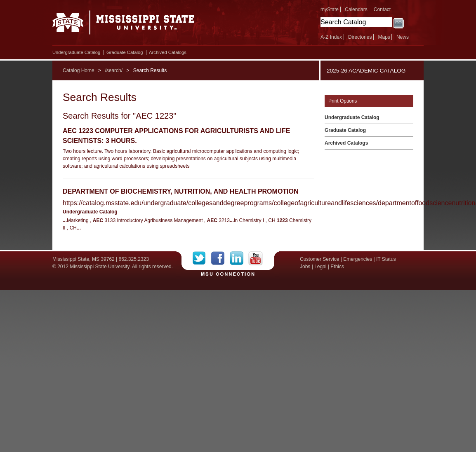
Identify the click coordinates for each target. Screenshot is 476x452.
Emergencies (358, 259)
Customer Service (319, 259)
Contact (382, 9)
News (403, 37)
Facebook (220, 258)
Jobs (305, 267)
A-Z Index (331, 37)
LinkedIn (239, 258)
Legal (320, 267)
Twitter (202, 258)
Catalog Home (79, 70)
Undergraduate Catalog (76, 52)
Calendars (356, 9)
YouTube (256, 258)
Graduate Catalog (125, 52)
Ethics (337, 267)
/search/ (114, 70)
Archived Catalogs (168, 52)
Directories (360, 37)
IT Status (386, 259)
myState (330, 9)
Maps (384, 37)
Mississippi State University (124, 25)
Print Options (343, 101)
